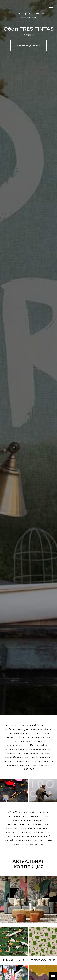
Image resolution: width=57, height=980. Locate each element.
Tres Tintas (40, 14)
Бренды (28, 14)
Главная (16, 14)
